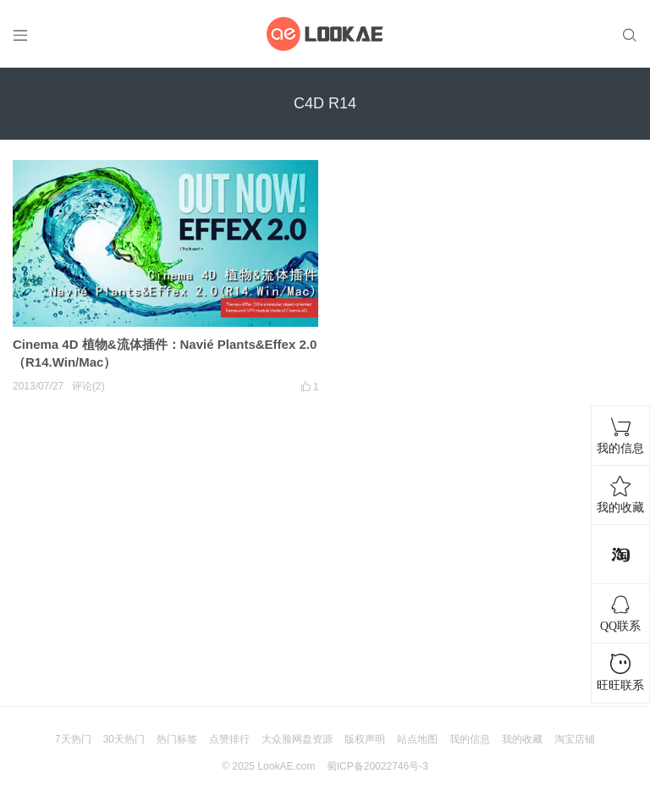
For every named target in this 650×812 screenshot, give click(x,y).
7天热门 (73, 739)
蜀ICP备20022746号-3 (377, 766)
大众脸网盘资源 (297, 739)
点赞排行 (229, 739)
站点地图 (417, 739)
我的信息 (470, 739)
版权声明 (365, 739)
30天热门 (124, 739)
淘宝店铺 (575, 739)
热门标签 (177, 739)
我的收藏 (522, 739)
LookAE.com (286, 766)
